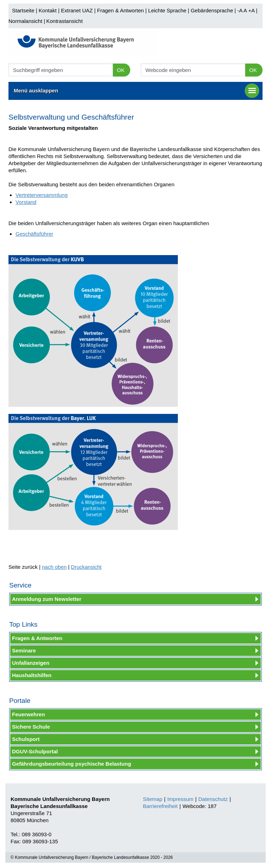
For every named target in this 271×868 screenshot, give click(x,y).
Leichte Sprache (167, 10)
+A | (252, 10)
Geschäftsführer (34, 234)
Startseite (23, 10)
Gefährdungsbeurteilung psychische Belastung (72, 764)
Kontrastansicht (64, 21)
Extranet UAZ (77, 10)
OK (121, 70)
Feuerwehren (28, 714)
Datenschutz (213, 799)
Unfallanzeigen (31, 663)
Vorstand (26, 202)
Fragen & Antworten (121, 10)
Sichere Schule (31, 727)
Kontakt (48, 10)
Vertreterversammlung (42, 195)
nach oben (54, 567)
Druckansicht (86, 567)
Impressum (180, 799)
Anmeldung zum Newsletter (47, 599)
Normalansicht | (27, 21)
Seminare (24, 650)
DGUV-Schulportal (35, 751)
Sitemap (153, 799)
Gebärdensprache (212, 10)
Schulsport (26, 739)
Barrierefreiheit (160, 806)
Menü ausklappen (136, 91)
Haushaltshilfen (32, 675)
